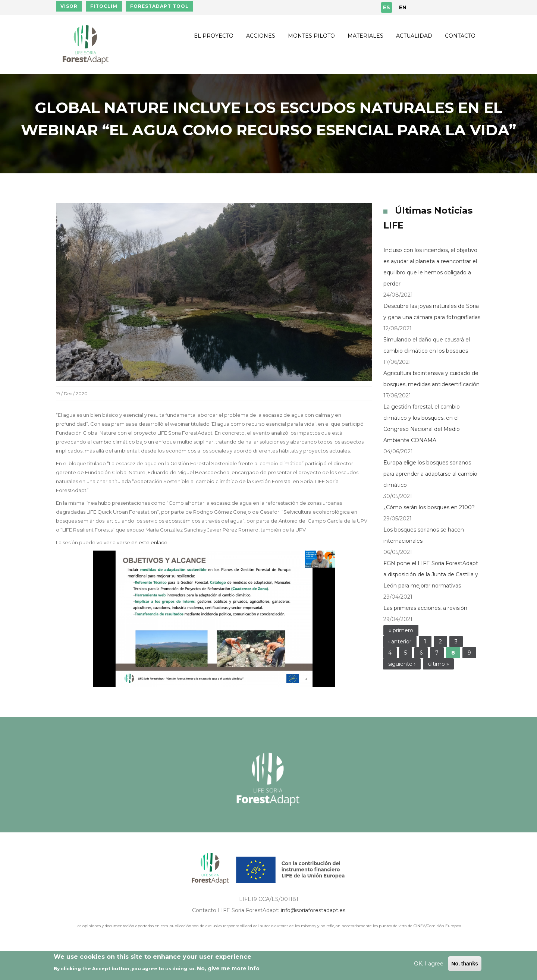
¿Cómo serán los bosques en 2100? (429, 507)
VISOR (69, 6)
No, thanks (465, 964)
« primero (401, 630)
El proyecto (214, 36)
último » (439, 664)
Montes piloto (311, 36)
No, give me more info (228, 968)
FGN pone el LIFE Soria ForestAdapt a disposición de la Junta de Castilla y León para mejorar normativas (431, 574)
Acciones (261, 36)
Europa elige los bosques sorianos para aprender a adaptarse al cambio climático (430, 474)
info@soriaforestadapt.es (313, 910)
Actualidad (414, 36)
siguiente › (402, 664)
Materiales (365, 36)
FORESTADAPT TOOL (159, 6)
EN (403, 7)
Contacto (460, 36)
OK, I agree (429, 964)
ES (387, 7)
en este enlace (149, 542)
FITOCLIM (104, 6)
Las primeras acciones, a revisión (425, 608)
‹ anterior (400, 642)
